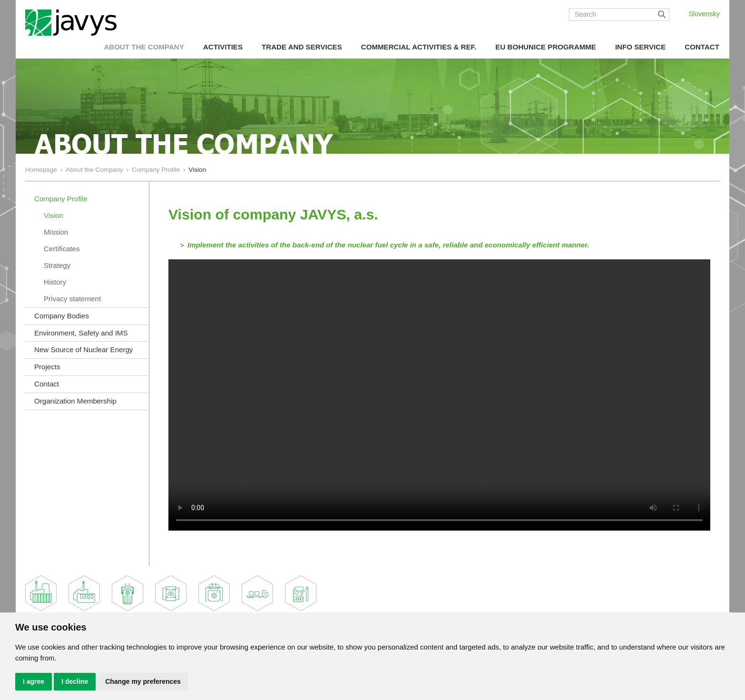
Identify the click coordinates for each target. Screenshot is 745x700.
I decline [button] (75, 681)
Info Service (640, 47)
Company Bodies (62, 316)
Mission (56, 232)
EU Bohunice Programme (546, 47)
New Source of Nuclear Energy (83, 350)
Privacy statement (72, 299)
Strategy (57, 265)
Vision (54, 215)
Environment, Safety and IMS (81, 333)
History (55, 282)
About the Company (144, 47)
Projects (47, 367)
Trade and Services (302, 47)
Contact (702, 47)
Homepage (41, 170)
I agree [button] (34, 681)
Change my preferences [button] (143, 681)
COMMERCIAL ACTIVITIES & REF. (419, 47)
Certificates (62, 249)
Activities (223, 47)
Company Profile (156, 170)
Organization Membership (75, 401)
